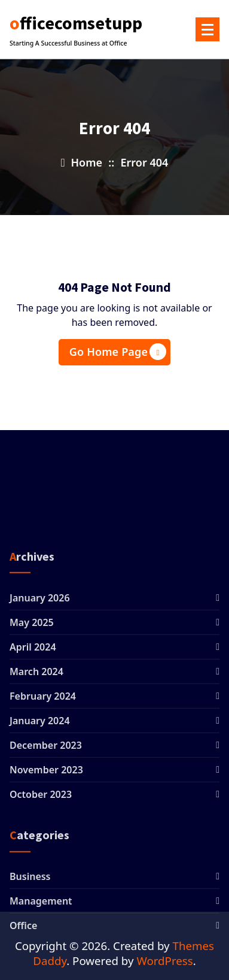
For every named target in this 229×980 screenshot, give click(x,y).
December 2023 (46, 875)
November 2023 (46, 899)
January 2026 (40, 727)
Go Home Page (118, 352)
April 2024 (33, 776)
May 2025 (32, 752)
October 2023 (41, 924)
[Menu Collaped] (207, 29)
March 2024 (36, 801)
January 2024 (40, 850)
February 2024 (43, 825)
